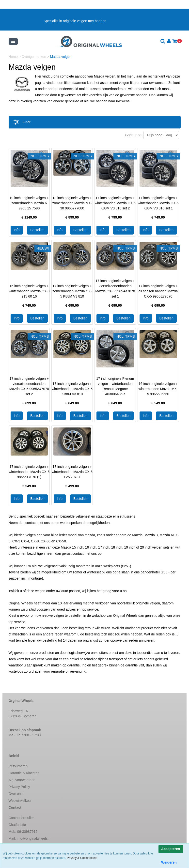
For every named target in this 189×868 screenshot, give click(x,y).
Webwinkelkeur (20, 801)
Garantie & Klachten (24, 773)
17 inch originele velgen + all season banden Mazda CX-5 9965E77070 (158, 291)
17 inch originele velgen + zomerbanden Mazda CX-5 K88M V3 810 (72, 291)
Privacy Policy (19, 787)
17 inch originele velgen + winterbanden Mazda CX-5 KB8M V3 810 (72, 389)
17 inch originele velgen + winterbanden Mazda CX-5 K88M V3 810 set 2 (115, 203)
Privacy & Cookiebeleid (82, 858)
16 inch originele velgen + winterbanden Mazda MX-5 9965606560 (158, 389)
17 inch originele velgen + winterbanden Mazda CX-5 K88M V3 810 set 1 (158, 203)
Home (14, 57)
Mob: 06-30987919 (23, 832)
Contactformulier (21, 818)
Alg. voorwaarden (22, 780)
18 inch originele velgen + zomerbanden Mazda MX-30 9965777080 (72, 203)
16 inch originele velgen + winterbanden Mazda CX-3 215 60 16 (29, 291)
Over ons (16, 794)
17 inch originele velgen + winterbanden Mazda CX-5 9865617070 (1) (29, 472)
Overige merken (34, 57)
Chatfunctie (17, 825)
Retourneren (18, 766)
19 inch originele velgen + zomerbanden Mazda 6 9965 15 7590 (29, 203)
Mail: (30, 838)
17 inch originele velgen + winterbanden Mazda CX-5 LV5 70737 (72, 472)
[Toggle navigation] (13, 41)
